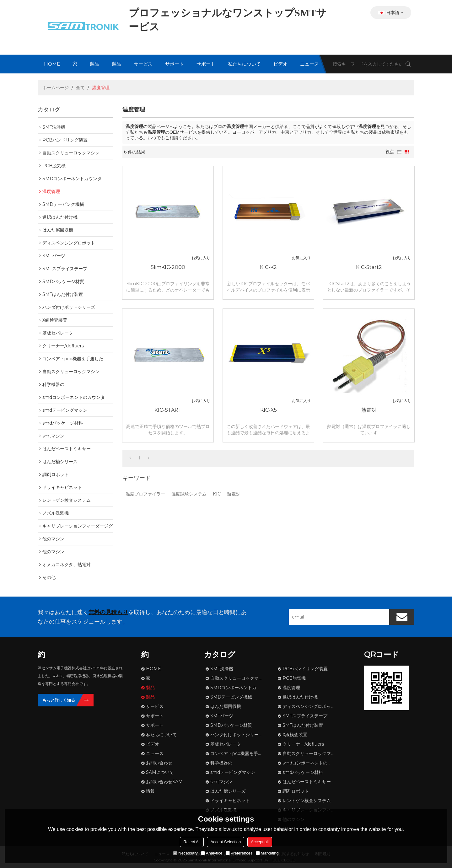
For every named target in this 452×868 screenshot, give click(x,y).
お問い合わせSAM (164, 782)
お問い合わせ (159, 763)
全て (80, 88)
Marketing (267, 853)
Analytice (212, 853)
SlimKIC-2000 (168, 267)
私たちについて (244, 64)
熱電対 (369, 410)
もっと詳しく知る (59, 700)
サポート (175, 64)
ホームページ (56, 88)
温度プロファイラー (145, 494)
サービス (143, 64)
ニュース (309, 64)
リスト (399, 152)
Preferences (239, 853)
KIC (217, 494)
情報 (150, 791)
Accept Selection (226, 842)
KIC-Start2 (369, 267)
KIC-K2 (268, 267)
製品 (94, 64)
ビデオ (280, 64)
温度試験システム (189, 494)
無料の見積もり (108, 612)
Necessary (185, 853)
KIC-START (168, 410)
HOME (52, 64)
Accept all (260, 842)
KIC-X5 (269, 410)
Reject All (192, 842)
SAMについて (160, 772)
